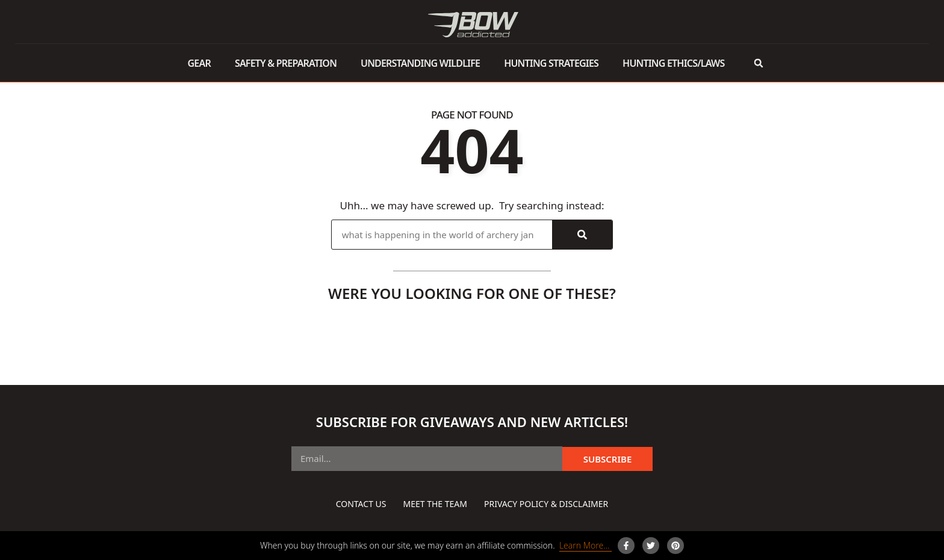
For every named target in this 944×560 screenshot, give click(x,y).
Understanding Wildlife (420, 63)
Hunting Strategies (551, 63)
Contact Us (361, 504)
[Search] (582, 235)
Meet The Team (435, 504)
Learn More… (585, 545)
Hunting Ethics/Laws (673, 63)
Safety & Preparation (286, 63)
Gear (199, 63)
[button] (758, 63)
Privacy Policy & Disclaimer (546, 504)
